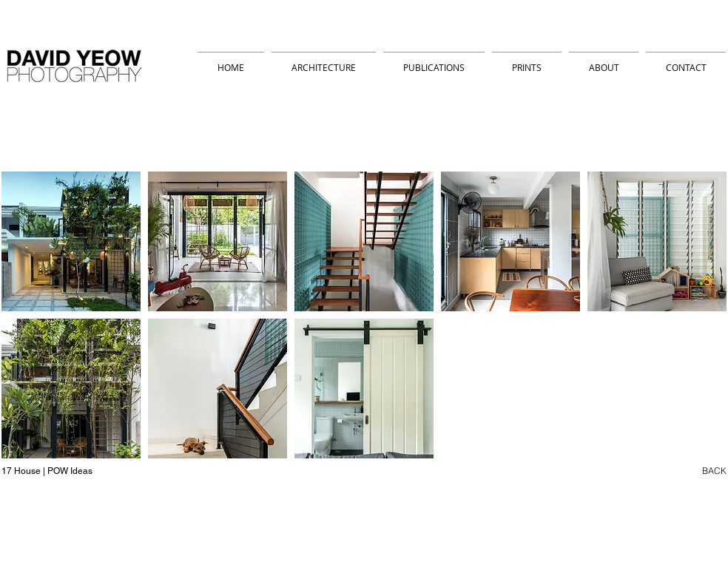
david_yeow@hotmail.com (196, 552)
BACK (714, 471)
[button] (71, 241)
